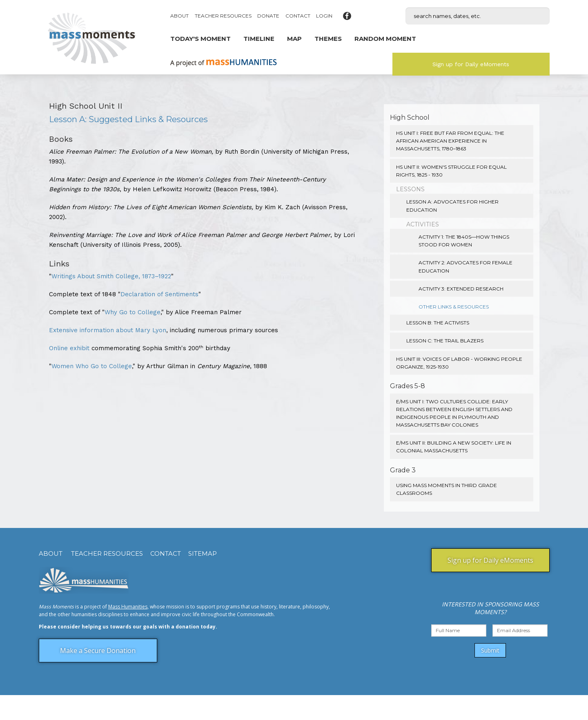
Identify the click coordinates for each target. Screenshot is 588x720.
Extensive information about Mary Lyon (108, 330)
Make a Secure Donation (98, 651)
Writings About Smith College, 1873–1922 (111, 276)
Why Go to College (133, 312)
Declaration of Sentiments (159, 294)
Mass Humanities (128, 607)
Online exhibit (69, 348)
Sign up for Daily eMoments (471, 64)
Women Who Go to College (92, 366)
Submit (490, 650)
